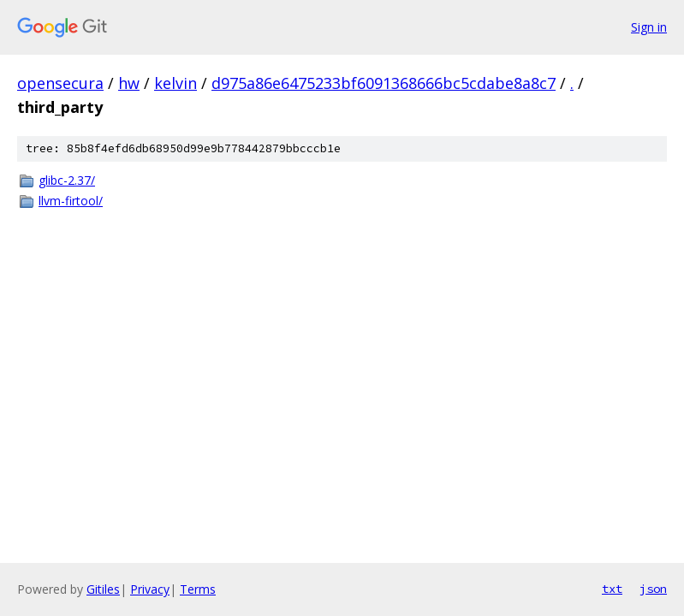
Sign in (649, 27)
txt (612, 589)
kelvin (175, 83)
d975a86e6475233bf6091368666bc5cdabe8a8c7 (384, 83)
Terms (198, 589)
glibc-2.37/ (67, 180)
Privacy (150, 589)
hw (129, 83)
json (653, 589)
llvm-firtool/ (71, 201)
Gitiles (103, 589)
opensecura (60, 83)
